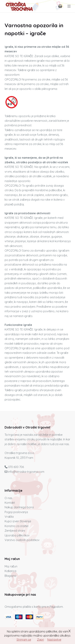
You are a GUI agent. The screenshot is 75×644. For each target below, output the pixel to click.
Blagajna (10, 576)
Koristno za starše (16, 526)
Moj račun (11, 566)
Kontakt (10, 503)
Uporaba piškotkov (17, 535)
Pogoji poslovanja (16, 512)
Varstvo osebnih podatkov (22, 540)
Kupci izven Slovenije (18, 521)
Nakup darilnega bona (19, 507)
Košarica (10, 571)
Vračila (9, 517)
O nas (8, 498)
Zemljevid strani (15, 531)
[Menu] (69, 6)
